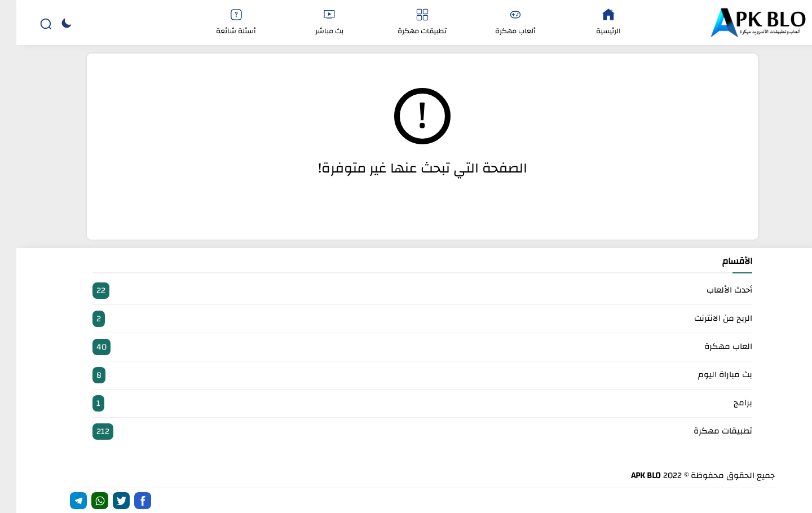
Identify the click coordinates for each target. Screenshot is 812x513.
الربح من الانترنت (406, 319)
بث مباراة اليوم (406, 375)
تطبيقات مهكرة (406, 23)
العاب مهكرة (406, 347)
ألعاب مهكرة (499, 23)
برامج (406, 403)
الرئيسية (592, 23)
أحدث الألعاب (406, 291)
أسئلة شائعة (220, 23)
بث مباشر (313, 23)
